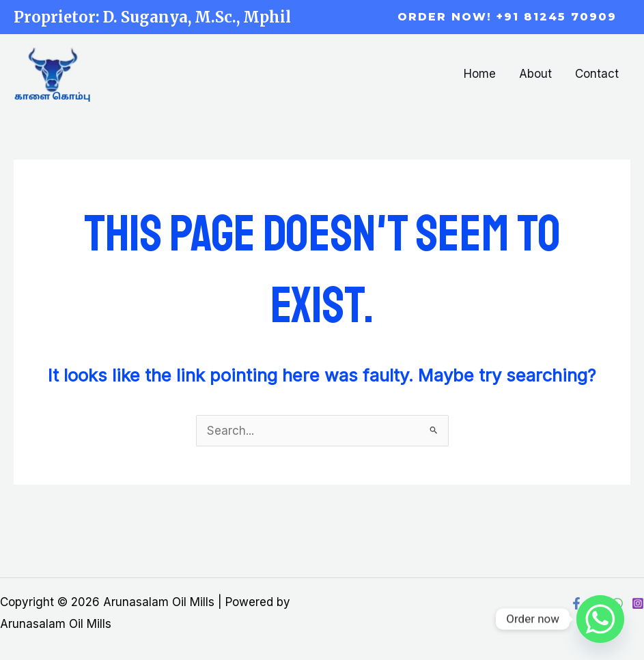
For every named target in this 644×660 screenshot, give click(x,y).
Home (480, 74)
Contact (597, 74)
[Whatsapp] (600, 619)
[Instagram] (638, 603)
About (535, 74)
